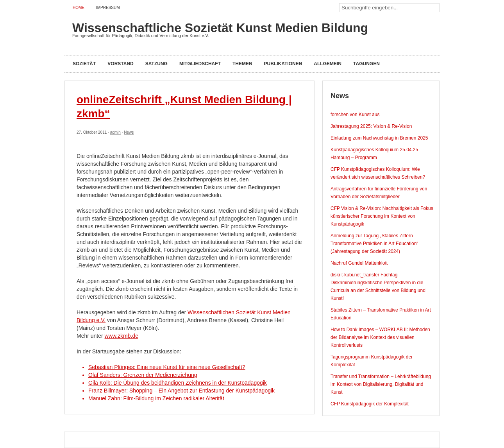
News (129, 132)
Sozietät (84, 64)
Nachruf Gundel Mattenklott (359, 263)
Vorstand (120, 64)
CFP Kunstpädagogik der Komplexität (370, 404)
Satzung (156, 64)
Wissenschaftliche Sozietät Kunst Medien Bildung (220, 28)
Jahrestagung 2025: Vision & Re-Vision (371, 126)
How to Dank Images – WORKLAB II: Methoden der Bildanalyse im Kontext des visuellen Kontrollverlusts (380, 337)
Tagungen (366, 64)
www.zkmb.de (122, 336)
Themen (242, 64)
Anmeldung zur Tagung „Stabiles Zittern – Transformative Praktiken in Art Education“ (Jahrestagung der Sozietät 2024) (374, 244)
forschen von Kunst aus (355, 115)
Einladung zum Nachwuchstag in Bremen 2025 (379, 138)
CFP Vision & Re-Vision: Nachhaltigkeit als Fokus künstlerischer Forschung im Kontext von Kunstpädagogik (382, 216)
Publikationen (283, 64)
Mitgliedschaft (200, 64)
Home (79, 8)
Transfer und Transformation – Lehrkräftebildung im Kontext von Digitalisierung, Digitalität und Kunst (381, 384)
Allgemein (328, 64)
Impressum (108, 8)
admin (115, 132)
